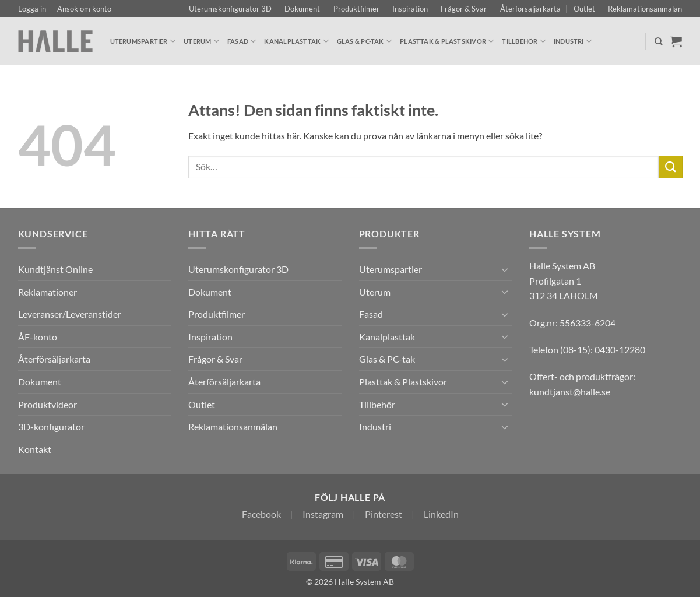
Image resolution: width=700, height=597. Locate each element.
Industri (573, 41)
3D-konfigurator (51, 426)
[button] (32, 9)
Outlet (584, 9)
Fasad (242, 41)
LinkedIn (441, 514)
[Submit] (670, 167)
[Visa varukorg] (676, 41)
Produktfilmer (356, 9)
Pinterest (384, 514)
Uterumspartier (143, 41)
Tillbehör (523, 41)
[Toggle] (505, 269)
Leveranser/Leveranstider (70, 314)
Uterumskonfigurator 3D (230, 9)
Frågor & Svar (464, 9)
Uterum (201, 41)
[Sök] (658, 41)
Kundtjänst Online (55, 269)
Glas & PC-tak (364, 41)
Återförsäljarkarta (530, 9)
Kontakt (35, 449)
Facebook (261, 514)
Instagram (323, 514)
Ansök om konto (84, 9)
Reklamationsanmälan (645, 9)
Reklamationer (48, 292)
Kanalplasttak (296, 41)
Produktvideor (48, 404)
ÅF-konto (38, 337)
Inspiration (410, 9)
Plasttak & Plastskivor (447, 41)
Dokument (302, 9)
